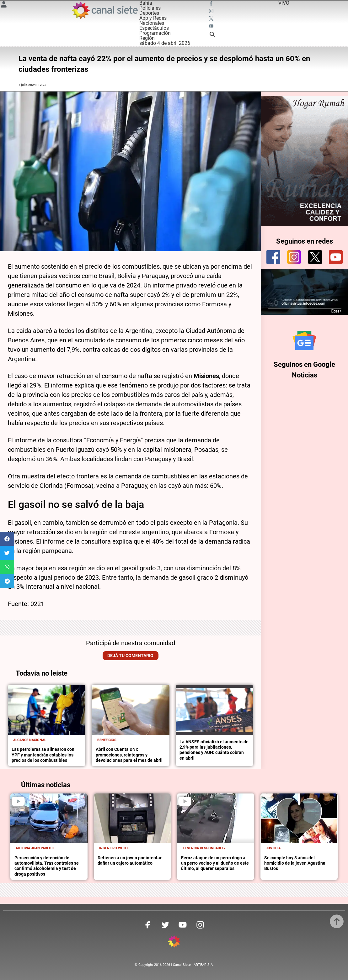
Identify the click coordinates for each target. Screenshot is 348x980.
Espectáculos (154, 28)
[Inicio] (104, 10)
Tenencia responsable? (204, 848)
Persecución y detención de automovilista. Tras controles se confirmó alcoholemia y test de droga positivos (47, 866)
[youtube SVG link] (212, 27)
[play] (18, 801)
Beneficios (107, 740)
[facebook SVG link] (212, 4)
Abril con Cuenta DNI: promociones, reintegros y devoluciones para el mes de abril (129, 755)
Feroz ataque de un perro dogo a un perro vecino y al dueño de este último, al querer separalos (215, 863)
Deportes (149, 13)
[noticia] (47, 710)
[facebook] (273, 257)
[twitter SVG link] (212, 19)
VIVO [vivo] (284, 3)
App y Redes (153, 18)
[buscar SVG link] (212, 36)
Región (147, 38)
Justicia (273, 848)
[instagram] (294, 257)
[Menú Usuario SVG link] (4, 5)
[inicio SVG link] (174, 943)
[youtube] (336, 257)
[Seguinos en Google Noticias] (305, 341)
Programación (155, 33)
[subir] (337, 921)
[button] (7, 539)
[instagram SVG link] (212, 12)
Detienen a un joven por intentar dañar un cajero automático (130, 861)
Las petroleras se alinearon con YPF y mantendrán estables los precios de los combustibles (43, 755)
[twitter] (315, 257)
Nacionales (152, 23)
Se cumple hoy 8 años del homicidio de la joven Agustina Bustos (295, 863)
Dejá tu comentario (130, 656)
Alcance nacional (30, 740)
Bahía (146, 3)
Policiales (150, 8)
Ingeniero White (114, 848)
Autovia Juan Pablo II (35, 848)
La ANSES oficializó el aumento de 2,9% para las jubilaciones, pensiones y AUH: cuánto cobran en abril (214, 750)
